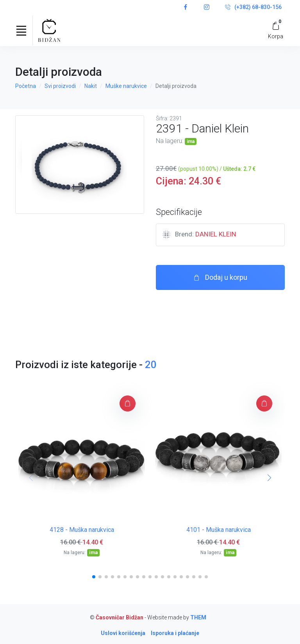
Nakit (91, 86)
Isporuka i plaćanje (175, 633)
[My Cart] (276, 30)
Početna (26, 86)
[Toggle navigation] (21, 30)
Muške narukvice (126, 86)
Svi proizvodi (60, 86)
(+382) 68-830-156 (253, 7)
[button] (94, 577)
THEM (198, 617)
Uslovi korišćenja (123, 633)
